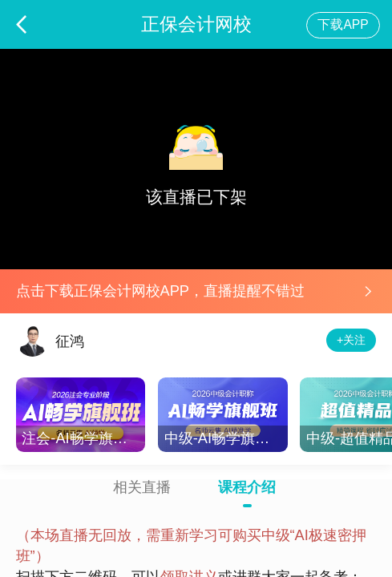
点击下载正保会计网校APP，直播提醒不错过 (160, 291)
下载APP (343, 24)
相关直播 (142, 487)
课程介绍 (247, 487)
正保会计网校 (196, 24)
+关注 (351, 340)
